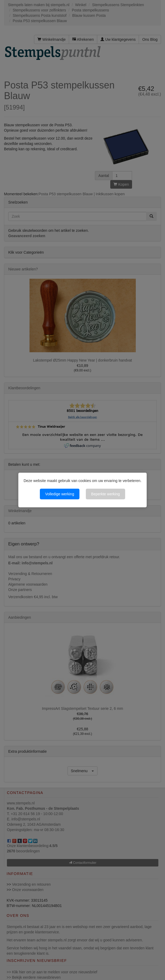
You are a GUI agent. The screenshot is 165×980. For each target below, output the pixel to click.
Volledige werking (60, 494)
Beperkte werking (105, 494)
